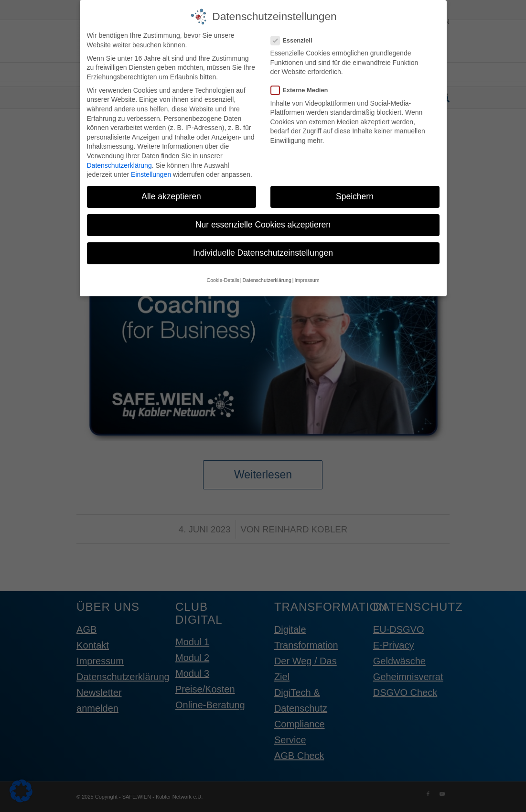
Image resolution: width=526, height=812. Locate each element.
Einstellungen (151, 173)
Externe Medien (303, 89)
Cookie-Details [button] (223, 278)
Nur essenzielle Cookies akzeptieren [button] (263, 223)
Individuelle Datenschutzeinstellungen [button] (263, 251)
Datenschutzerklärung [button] (267, 278)
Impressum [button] (307, 278)
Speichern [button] (355, 195)
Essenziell (295, 38)
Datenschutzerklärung (119, 163)
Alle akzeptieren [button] (171, 195)
